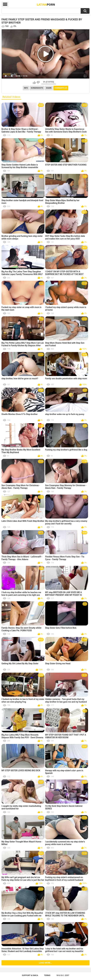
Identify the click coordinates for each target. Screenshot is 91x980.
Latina (46, 4)
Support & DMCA (30, 975)
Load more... (46, 963)
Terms (47, 975)
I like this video (34, 83)
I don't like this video (38, 83)
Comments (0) (61, 88)
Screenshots (37, 88)
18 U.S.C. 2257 (63, 975)
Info (26, 88)
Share (49, 88)
